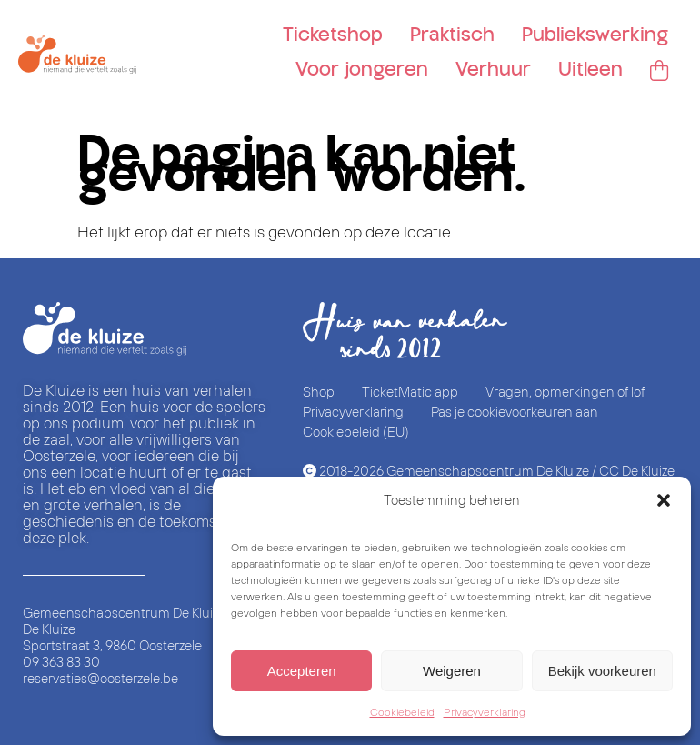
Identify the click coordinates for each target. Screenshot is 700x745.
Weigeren (452, 671)
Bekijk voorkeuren (602, 671)
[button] (664, 500)
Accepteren (302, 671)
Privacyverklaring (485, 712)
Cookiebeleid (402, 712)
